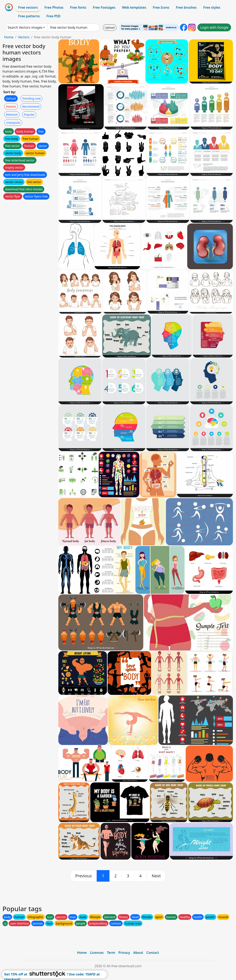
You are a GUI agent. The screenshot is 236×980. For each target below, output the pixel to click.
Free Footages (104, 7)
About (138, 953)
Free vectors (28, 7)
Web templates (134, 7)
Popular (29, 115)
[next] (156, 876)
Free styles (212, 7)
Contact (153, 953)
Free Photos (54, 7)
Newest (11, 106)
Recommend (31, 106)
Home (9, 37)
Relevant (12, 115)
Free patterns (29, 16)
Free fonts (78, 7)
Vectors (24, 37)
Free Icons (161, 7)
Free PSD (53, 16)
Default (11, 98)
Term (111, 953)
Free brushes (186, 7)
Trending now (31, 98)
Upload (110, 28)
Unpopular (13, 123)
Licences (97, 953)
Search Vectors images (25, 27)
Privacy (124, 953)
